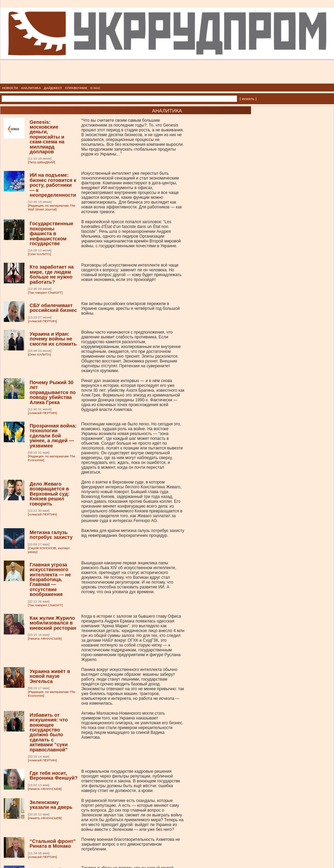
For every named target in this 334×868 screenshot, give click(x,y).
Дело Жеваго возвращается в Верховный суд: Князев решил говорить (50, 494)
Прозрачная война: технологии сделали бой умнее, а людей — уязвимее (53, 436)
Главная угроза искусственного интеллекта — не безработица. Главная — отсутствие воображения (50, 579)
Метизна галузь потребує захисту (51, 535)
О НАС (95, 88)
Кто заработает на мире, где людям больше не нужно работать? (52, 274)
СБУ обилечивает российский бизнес (53, 308)
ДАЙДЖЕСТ (53, 88)
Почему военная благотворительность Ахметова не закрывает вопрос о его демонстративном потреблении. (131, 844)
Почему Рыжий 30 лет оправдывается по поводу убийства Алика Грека (53, 392)
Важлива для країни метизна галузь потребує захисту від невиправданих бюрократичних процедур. (133, 533)
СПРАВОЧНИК (76, 88)
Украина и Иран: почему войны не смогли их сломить (53, 339)
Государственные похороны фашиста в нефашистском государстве (51, 234)
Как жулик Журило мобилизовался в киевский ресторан (53, 623)
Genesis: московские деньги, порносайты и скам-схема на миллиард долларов (47, 137)
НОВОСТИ (10, 88)
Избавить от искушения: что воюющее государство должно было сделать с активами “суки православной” (49, 732)
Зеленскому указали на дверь (51, 805)
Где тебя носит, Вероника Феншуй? (54, 775)
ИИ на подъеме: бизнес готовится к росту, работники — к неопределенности (53, 185)
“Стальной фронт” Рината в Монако (53, 844)
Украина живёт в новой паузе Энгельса (50, 676)
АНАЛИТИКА (31, 88)
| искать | (248, 99)
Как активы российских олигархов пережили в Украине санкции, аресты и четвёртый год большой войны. (131, 308)
